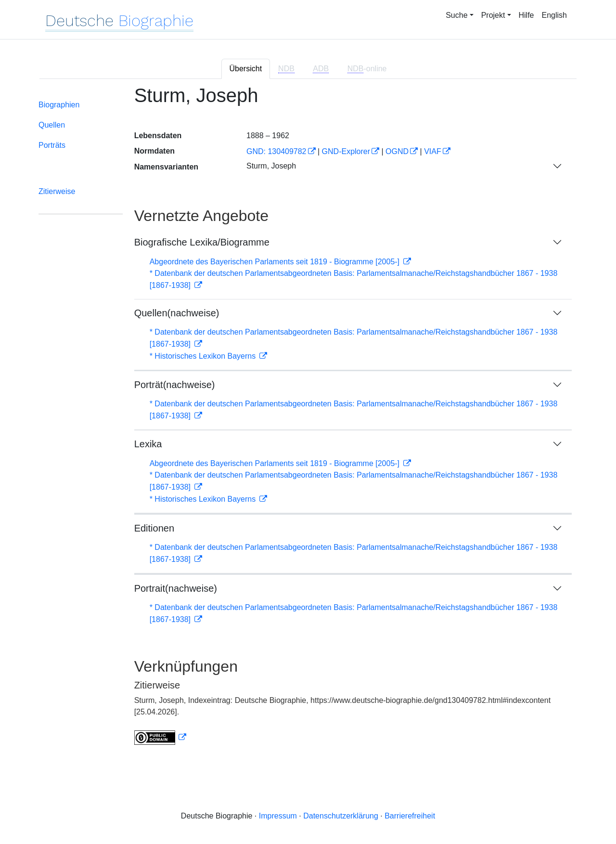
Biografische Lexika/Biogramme (202, 242)
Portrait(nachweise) (176, 588)
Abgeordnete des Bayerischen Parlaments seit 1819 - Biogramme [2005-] (276, 262)
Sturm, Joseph (271, 166)
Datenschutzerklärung (341, 816)
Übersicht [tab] (246, 69)
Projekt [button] (493, 15)
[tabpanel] (308, 421)
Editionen (154, 528)
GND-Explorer (346, 151)
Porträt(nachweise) (175, 385)
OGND (397, 151)
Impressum (278, 816)
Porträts (52, 145)
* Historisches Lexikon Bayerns (204, 356)
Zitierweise (57, 191)
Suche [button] (456, 15)
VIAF (433, 151)
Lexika (148, 444)
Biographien (59, 105)
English (554, 15)
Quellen (52, 125)
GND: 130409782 (276, 151)
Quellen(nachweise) (177, 313)
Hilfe (526, 15)
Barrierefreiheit (410, 816)
